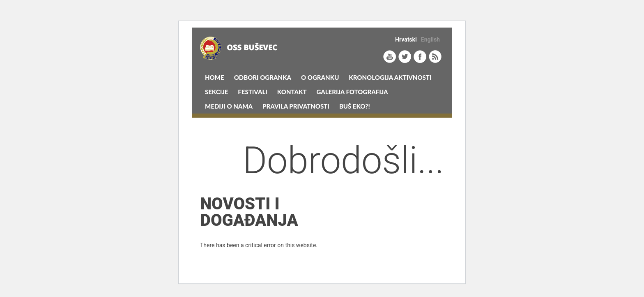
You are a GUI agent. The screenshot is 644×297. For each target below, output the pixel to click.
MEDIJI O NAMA (229, 106)
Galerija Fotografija (352, 92)
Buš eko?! (355, 106)
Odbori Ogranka (263, 77)
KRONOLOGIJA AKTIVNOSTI (390, 77)
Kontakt (292, 92)
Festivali (253, 92)
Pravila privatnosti (296, 106)
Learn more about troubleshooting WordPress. (259, 264)
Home (215, 77)
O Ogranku (320, 77)
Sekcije (216, 92)
